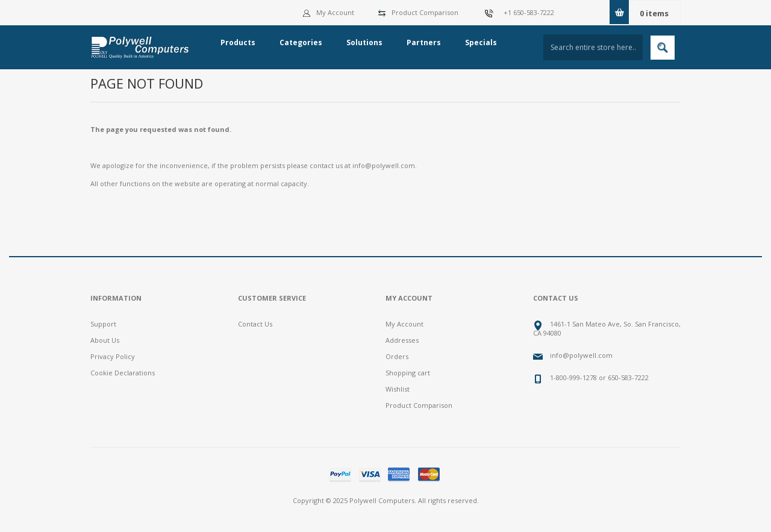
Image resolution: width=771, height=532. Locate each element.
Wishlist (398, 389)
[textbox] (593, 47)
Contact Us (255, 324)
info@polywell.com (384, 165)
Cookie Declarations (123, 373)
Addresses (402, 340)
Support (103, 324)
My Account (329, 12)
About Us (105, 340)
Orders (397, 356)
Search (663, 48)
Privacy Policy (113, 356)
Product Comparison (425, 12)
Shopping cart (408, 373)
